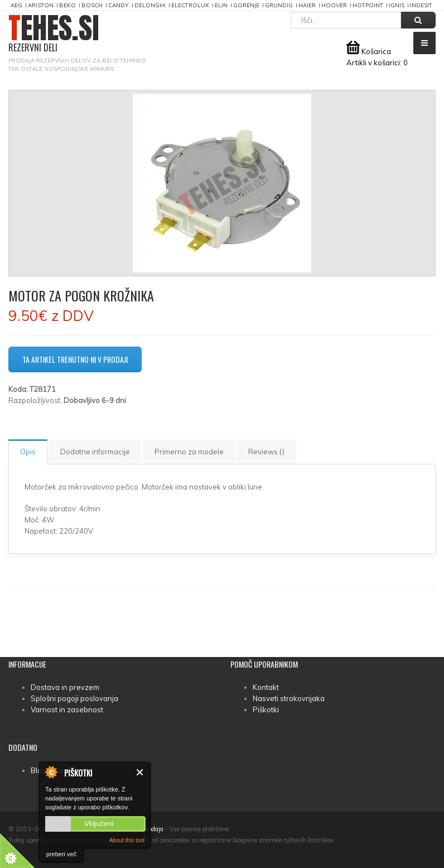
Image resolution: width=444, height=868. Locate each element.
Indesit (421, 5)
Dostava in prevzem (65, 687)
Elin (221, 5)
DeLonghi (150, 5)
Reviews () (266, 452)
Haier (307, 5)
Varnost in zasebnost (67, 709)
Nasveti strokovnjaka (289, 698)
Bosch (92, 5)
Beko (67, 5)
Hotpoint (368, 5)
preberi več (61, 854)
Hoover (334, 5)
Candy (119, 5)
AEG (16, 5)
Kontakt (266, 687)
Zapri (140, 772)
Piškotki (266, 709)
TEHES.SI (54, 34)
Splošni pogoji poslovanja (74, 698)
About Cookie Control (51, 772)
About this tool (127, 840)
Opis (28, 452)
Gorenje (246, 5)
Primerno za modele (189, 452)
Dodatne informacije (95, 452)
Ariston (41, 5)
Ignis (397, 5)
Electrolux (190, 5)
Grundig (279, 5)
